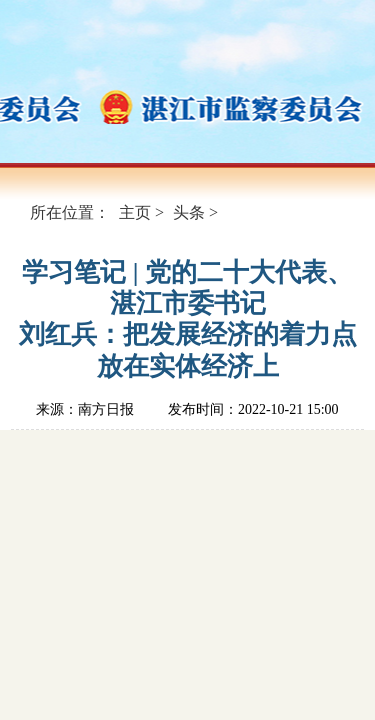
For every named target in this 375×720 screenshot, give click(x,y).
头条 (189, 212)
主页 (135, 212)
